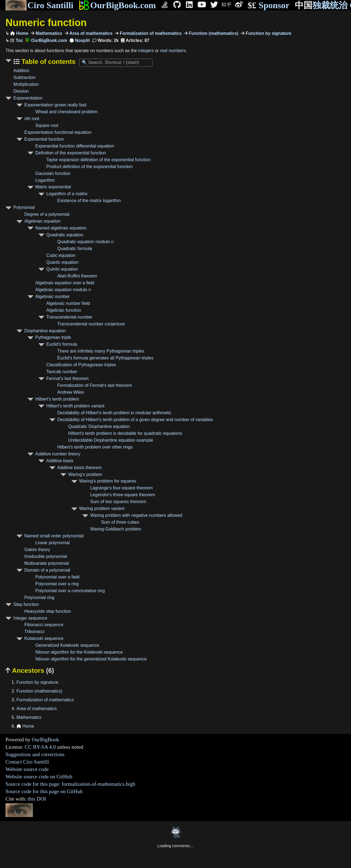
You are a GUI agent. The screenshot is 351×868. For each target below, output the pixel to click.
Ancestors (30, 670)
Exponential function (44, 139)
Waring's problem (85, 474)
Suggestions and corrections (35, 754)
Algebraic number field (68, 303)
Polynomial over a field (57, 577)
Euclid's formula (62, 344)
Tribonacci (34, 632)
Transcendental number (69, 317)
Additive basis (60, 461)
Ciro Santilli (39, 5)
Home (19, 33)
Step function (26, 604)
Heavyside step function (48, 611)
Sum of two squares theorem (118, 502)
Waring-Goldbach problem (116, 529)
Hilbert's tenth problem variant (75, 406)
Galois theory (37, 550)
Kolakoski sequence (44, 638)
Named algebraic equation (61, 228)
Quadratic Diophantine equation (99, 426)
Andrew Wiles (71, 392)
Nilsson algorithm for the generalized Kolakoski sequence (91, 659)
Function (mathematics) (213, 33)
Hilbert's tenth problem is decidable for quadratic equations (125, 433)
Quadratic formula (75, 249)
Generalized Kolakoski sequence (67, 645)
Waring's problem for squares (108, 481)
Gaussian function (53, 173)
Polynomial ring (39, 598)
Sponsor (268, 5)
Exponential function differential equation (75, 146)
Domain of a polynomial (47, 570)
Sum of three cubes (120, 522)
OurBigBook (45, 740)
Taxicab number (62, 372)
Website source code (27, 769)
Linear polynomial (53, 543)
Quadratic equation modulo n (85, 242)
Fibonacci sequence (44, 625)
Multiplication (26, 84)
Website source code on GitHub (39, 777)
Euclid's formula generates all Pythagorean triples (105, 358)
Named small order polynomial (54, 536)
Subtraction (25, 77)
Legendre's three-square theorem (123, 495)
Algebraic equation (43, 221)
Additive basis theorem (80, 468)
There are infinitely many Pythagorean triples (101, 351)
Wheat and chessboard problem (66, 112)
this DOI (37, 799)
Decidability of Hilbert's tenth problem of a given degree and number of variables (135, 420)
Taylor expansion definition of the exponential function (98, 160)
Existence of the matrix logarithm (89, 201)
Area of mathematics (90, 33)
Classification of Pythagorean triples (81, 365)
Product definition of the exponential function (90, 167)
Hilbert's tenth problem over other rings (95, 447)
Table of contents (48, 62)
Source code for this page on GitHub (44, 791)
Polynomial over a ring (57, 584)
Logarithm (45, 180)
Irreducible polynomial (46, 556)
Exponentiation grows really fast (55, 105)
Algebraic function (64, 310)
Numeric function (46, 23)
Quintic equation (62, 269)
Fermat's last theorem (67, 378)
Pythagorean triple (53, 337)
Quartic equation (62, 262)
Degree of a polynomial (47, 214)
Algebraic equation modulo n (63, 290)
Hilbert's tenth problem (57, 399)
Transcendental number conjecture (91, 324)
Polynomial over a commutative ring (70, 591)
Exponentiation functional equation (58, 132)
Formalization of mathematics (150, 33)
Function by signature (268, 33)
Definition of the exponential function (71, 153)
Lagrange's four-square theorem (121, 488)
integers (146, 51)
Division (21, 91)
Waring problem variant (102, 508)
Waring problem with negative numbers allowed (136, 515)
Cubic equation (61, 255)
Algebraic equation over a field (65, 283)
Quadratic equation (65, 235)
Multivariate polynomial (47, 563)
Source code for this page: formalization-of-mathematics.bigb (70, 784)
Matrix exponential (53, 187)
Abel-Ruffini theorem (77, 276)
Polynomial (24, 207)
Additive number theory (58, 454)
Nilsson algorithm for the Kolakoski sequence (79, 652)
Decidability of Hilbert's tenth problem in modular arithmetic (114, 413)
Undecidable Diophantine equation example (111, 440)
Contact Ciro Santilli (27, 762)
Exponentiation (28, 98)
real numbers (173, 51)
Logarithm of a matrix (67, 194)
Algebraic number (53, 297)
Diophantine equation (45, 331)
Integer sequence (30, 618)
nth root (32, 119)
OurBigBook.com (117, 5)
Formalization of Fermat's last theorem (95, 385)
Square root (47, 125)
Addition (21, 71)
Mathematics (48, 33)
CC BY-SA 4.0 (40, 747)
